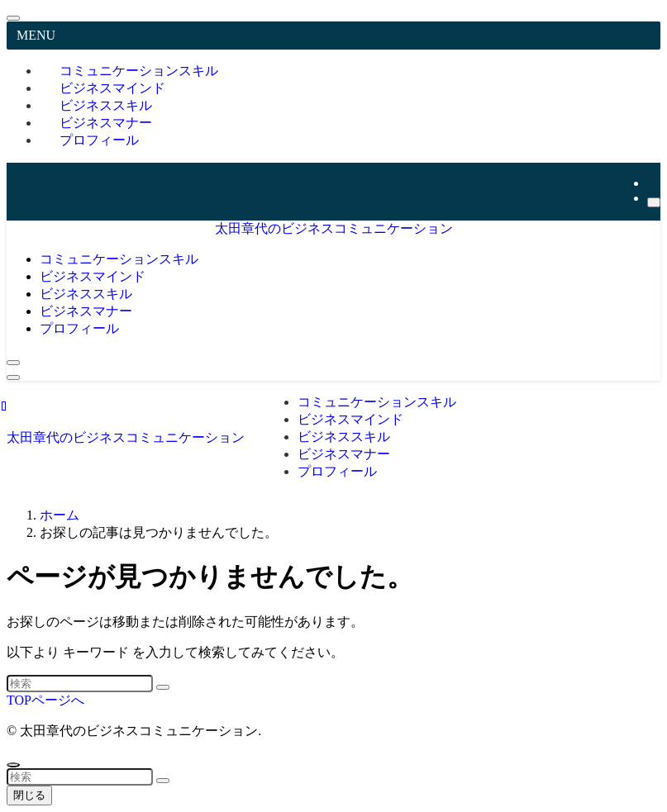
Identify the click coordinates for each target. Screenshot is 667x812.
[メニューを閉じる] (13, 18)
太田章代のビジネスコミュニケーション (334, 228)
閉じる (29, 795)
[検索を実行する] (163, 687)
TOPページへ (45, 700)
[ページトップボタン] (13, 765)
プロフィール (99, 140)
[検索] (654, 202)
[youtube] (652, 183)
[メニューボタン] (13, 378)
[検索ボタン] (13, 363)
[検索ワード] (80, 684)
